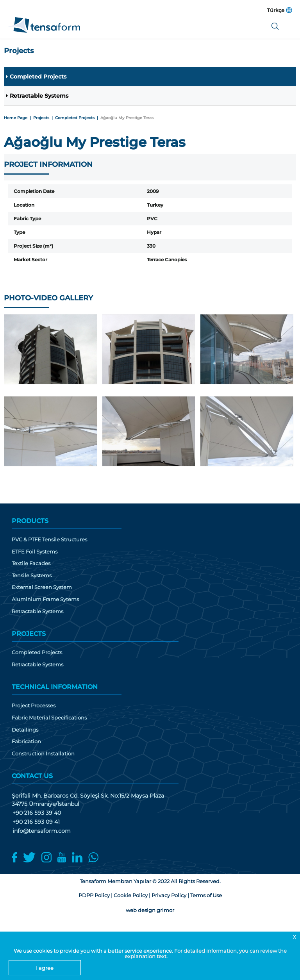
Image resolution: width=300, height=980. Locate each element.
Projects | (44, 118)
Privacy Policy (169, 895)
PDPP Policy (94, 895)
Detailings (25, 730)
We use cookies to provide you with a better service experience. (94, 951)
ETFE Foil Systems (35, 552)
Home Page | (19, 118)
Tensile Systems (32, 576)
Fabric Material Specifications (49, 718)
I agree (45, 968)
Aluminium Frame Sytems (45, 599)
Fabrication (26, 742)
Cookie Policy (131, 895)
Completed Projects (38, 77)
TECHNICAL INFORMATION (55, 687)
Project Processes (34, 706)
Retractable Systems (39, 96)
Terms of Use (206, 895)
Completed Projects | (78, 118)
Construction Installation (43, 754)
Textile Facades (31, 563)
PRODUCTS (30, 521)
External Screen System (42, 587)
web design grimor (150, 910)
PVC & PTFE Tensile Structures (49, 540)
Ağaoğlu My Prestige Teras (127, 118)
